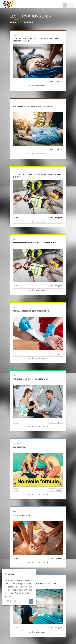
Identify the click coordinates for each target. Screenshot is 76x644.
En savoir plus (10, 601)
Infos (16, 81)
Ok (31, 601)
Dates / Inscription (56, 81)
